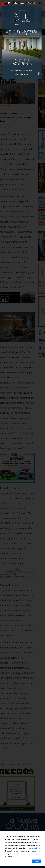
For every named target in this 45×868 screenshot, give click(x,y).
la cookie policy (33, 848)
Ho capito (36, 861)
